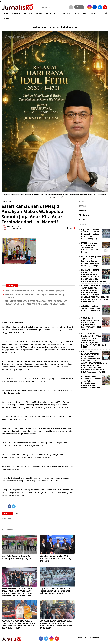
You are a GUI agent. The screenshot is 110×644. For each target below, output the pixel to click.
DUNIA (48, 13)
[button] (106, 12)
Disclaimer (94, 638)
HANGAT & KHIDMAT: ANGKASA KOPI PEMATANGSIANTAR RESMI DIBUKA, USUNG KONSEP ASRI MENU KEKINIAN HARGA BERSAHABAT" (95, 276)
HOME (5, 13)
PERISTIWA (16, 13)
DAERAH (39, 13)
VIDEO (94, 13)
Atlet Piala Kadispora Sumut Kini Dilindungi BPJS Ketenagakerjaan (35, 291)
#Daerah (18, 513)
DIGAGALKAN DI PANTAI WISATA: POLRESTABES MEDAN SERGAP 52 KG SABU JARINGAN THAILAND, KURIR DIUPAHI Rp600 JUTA (18, 624)
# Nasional (83, 211)
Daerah (9, 201)
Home (4, 201)
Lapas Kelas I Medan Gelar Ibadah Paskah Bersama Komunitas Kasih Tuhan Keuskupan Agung (55, 591)
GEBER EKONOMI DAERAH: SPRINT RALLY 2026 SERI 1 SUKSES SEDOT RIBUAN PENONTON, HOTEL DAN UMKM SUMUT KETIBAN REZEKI (36, 302)
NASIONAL (28, 13)
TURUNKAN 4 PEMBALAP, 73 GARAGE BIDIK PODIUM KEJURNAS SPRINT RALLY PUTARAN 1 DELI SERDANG (91, 324)
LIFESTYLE (67, 13)
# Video (82, 219)
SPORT (78, 13)
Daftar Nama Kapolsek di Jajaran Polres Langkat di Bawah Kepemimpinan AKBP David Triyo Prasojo (91, 261)
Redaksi (79, 638)
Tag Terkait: (7, 513)
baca (69, 228)
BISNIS (57, 13)
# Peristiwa (84, 215)
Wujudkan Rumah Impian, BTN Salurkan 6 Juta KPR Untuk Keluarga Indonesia (56, 558)
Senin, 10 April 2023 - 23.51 (15, 229)
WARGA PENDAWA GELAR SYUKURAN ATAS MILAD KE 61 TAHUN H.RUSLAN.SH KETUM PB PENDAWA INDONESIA (57, 624)
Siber (86, 638)
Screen (79, 7)
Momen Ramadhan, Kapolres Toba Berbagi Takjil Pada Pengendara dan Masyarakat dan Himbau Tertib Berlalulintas (93, 382)
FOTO (86, 13)
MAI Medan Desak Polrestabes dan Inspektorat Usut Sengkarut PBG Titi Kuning (90, 248)
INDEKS (6, 18)
